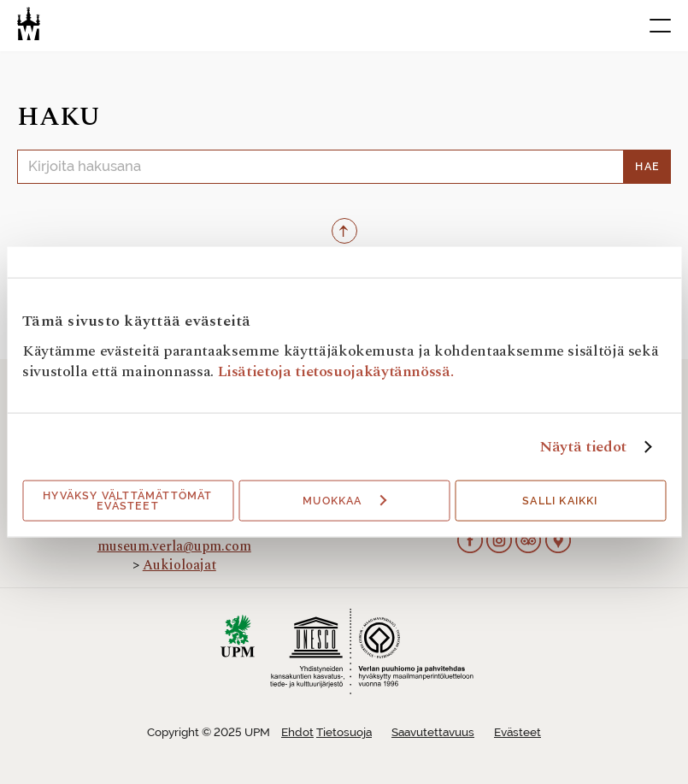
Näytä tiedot (583, 447)
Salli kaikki (560, 501)
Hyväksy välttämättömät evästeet (127, 501)
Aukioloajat (179, 565)
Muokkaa (344, 501)
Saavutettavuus (433, 732)
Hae (647, 167)
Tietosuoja (344, 732)
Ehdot (297, 732)
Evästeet (517, 732)
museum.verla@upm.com (174, 546)
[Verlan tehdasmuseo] (29, 24)
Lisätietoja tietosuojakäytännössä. (336, 371)
